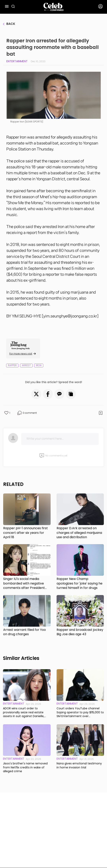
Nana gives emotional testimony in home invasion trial (79, 766)
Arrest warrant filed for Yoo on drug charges (25, 632)
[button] (36, 394)
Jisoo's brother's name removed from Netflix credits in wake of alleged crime (25, 767)
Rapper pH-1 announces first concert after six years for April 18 (26, 533)
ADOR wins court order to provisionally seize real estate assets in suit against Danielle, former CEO (24, 712)
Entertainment (17, 61)
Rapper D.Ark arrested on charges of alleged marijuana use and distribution (79, 533)
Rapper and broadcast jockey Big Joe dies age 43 (80, 632)
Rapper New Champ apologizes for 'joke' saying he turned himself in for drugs (80, 583)
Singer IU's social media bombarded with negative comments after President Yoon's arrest (24, 583)
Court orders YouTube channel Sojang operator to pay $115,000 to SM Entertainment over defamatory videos (80, 712)
